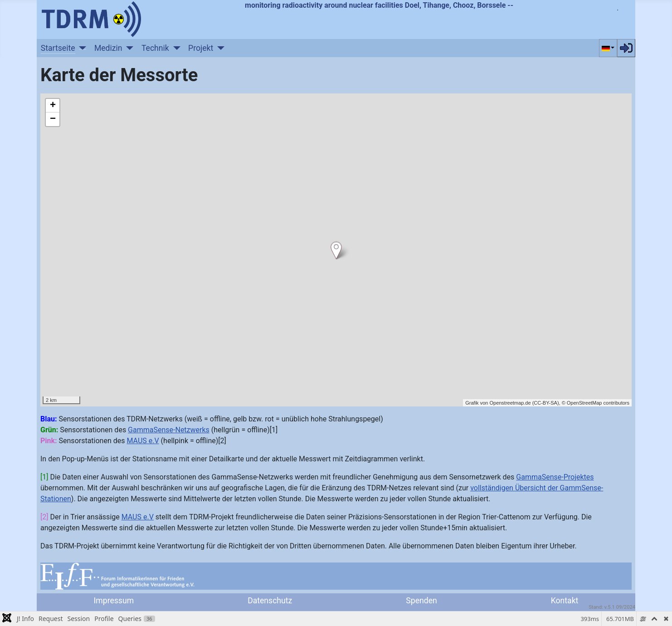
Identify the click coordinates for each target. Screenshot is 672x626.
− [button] (53, 119)
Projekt (201, 48)
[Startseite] (81, 48)
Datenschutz (270, 601)
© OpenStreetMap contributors (596, 403)
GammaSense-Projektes (555, 477)
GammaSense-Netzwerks (169, 430)
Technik (155, 48)
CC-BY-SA (545, 403)
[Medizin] (128, 48)
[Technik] (175, 48)
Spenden (421, 601)
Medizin (108, 48)
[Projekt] (219, 48)
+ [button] (53, 106)
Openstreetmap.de (510, 403)
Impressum (114, 601)
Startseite (58, 48)
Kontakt (565, 601)
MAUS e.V (143, 441)
